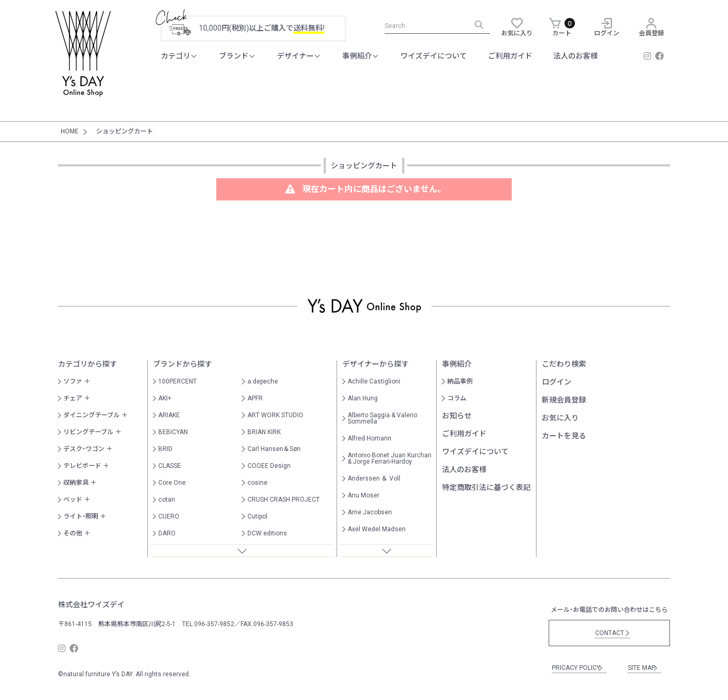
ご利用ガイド (510, 56)
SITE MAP (643, 668)
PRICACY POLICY (578, 668)
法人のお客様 (576, 56)
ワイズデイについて (434, 56)
